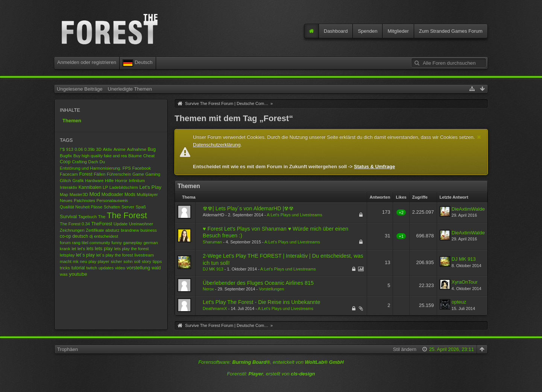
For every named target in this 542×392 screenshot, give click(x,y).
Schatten (112, 207)
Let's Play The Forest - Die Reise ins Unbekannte (261, 302)
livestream (144, 255)
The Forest (127, 215)
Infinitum (137, 181)
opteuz (459, 302)
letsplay (67, 255)
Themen (72, 121)
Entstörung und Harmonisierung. (90, 168)
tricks (65, 268)
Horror (121, 180)
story (147, 261)
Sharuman (212, 242)
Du (102, 162)
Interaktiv (68, 187)
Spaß (141, 207)
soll (137, 261)
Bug (152, 149)
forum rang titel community (85, 243)
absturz (112, 230)
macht (66, 261)
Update (121, 224)
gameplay (133, 242)
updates (106, 268)
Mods (130, 194)
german (151, 243)
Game (138, 174)
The (102, 217)
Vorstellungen (271, 289)
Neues (66, 200)
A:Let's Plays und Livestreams (295, 215)
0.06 (79, 149)
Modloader (112, 194)
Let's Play (151, 187)
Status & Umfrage (374, 166)
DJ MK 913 (213, 269)
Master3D (79, 194)
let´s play (85, 255)
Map (64, 194)
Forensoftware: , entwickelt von (271, 362)
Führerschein (119, 174)
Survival (68, 217)
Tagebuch (87, 217)
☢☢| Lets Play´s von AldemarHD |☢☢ (248, 208)
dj (91, 236)
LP (105, 187)
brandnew (130, 230)
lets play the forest (131, 249)
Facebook (141, 168)
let (74, 249)
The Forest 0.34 (75, 224)
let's (81, 248)
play (92, 261)
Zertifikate (95, 230)
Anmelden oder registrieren (87, 62)
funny (117, 243)
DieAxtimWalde (468, 209)
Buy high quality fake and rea (100, 156)
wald (156, 268)
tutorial (78, 268)
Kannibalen (90, 187)
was (64, 274)
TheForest (102, 224)
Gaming (153, 174)
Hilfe (109, 180)
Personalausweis (112, 201)
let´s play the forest (115, 255)
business (149, 230)
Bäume (135, 156)
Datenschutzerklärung (217, 145)
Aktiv (107, 149)
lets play (104, 248)
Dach (93, 162)
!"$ (62, 149)
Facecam (69, 174)
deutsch (80, 236)
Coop (65, 162)
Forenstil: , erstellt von (271, 374)
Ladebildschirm (124, 187)
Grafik (78, 181)
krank (65, 249)
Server (128, 207)
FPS (127, 168)
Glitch (65, 180)
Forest (86, 174)
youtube (78, 274)
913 (70, 149)
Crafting (79, 162)
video (120, 268)
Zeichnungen (72, 230)
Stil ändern (405, 349)
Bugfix (66, 156)
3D (99, 149)
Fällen (99, 174)
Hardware (94, 181)
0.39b (90, 149)
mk (76, 261)
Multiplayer (147, 194)
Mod (95, 194)
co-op (65, 236)
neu (83, 261)
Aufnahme (137, 149)
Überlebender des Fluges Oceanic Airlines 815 (258, 283)
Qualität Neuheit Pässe (81, 207)
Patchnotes (84, 201)
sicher (116, 261)
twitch (92, 268)
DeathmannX (215, 308)
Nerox (208, 289)
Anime (120, 149)
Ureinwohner (141, 224)
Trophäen (68, 349)
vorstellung (138, 268)
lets (90, 249)
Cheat (149, 156)
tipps (157, 261)
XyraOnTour (465, 282)
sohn (128, 261)
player (104, 261)
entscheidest (106, 236)
